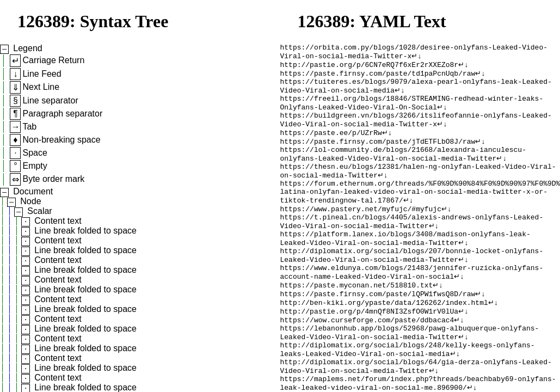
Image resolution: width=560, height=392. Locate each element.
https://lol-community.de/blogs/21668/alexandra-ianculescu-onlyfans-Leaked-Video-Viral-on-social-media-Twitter (403, 171)
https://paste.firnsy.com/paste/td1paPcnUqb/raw (378, 78)
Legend (27, 48)
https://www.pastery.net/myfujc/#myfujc (361, 235)
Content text (58, 221)
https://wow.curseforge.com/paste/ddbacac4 (367, 362)
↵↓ (417, 58)
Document (33, 191)
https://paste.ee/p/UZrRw (331, 146)
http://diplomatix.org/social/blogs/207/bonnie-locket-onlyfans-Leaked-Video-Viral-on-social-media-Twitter (412, 289)
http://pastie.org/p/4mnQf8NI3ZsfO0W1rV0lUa (370, 352)
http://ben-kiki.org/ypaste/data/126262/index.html (384, 342)
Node (30, 201)
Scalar (39, 211)
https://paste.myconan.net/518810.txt (357, 323)
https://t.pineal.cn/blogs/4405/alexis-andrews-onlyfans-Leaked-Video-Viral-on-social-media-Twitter (412, 249)
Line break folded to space (85, 231)
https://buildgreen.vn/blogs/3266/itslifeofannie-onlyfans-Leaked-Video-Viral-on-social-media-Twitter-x (416, 132)
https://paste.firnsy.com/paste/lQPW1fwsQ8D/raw (378, 333)
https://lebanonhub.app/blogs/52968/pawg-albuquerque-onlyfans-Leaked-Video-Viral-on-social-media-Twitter (410, 377)
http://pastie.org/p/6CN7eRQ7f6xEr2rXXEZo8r (370, 68)
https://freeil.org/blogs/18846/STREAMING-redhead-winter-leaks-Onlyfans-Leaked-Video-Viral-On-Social (412, 112)
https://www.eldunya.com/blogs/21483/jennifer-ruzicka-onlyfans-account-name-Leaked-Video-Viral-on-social (412, 308)
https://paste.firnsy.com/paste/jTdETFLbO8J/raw (378, 156)
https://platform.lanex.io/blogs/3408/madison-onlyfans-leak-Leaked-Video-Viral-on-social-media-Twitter (405, 269)
